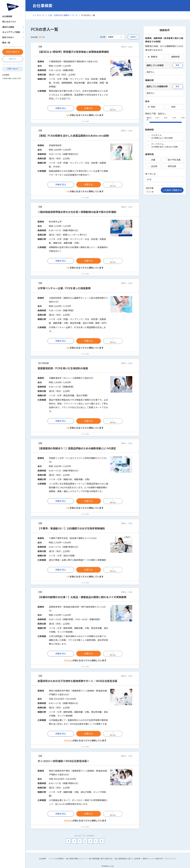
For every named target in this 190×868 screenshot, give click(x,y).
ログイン (13, 59)
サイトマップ (170, 859)
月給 (172, 107)
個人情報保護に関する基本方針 (101, 859)
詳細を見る (61, 108)
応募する (89, 108)
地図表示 (133, 37)
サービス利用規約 (57, 859)
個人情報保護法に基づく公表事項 (128, 859)
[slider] (147, 122)
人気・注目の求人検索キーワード (63, 15)
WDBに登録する (13, 52)
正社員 (152, 166)
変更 (177, 65)
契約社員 (170, 166)
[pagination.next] (102, 841)
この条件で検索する (172, 190)
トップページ (39, 15)
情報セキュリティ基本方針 (153, 859)
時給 (151, 107)
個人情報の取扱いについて (76, 859)
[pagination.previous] (68, 841)
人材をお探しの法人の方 (12, 78)
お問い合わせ (13, 69)
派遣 (151, 160)
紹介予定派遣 (172, 160)
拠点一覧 (6, 43)
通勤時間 (174, 57)
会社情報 (6, 75)
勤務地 (152, 57)
